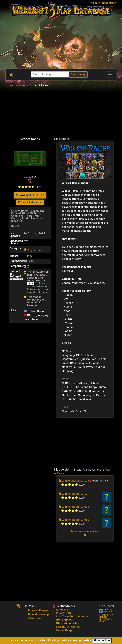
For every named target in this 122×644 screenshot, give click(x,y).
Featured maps (19, 85)
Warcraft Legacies (67, 624)
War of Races (64, 620)
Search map (78, 74)
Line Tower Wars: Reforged (73, 617)
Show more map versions (85, 533)
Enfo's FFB (62, 610)
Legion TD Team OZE (69, 627)
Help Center (107, 606)
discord (35, 287)
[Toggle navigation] (110, 75)
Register (109, 3)
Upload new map (38, 615)
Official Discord (35, 311)
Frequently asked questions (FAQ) (106, 618)
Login (95, 3)
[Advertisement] (65, 112)
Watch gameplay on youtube (36, 317)
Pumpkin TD (64, 613)
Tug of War (32, 251)
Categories (35, 619)
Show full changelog (30, 202)
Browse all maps (38, 611)
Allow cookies (102, 641)
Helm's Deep (64, 631)
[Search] (50, 74)
